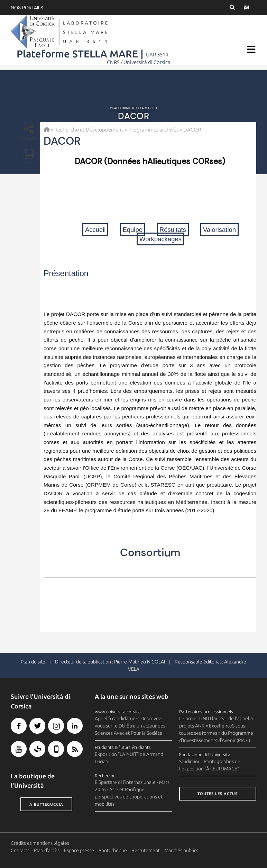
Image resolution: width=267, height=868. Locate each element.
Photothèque (113, 850)
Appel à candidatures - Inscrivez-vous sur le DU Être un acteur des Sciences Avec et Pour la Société (130, 726)
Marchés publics (181, 850)
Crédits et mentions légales (40, 843)
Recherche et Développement (89, 130)
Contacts (20, 850)
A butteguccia (46, 804)
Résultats (173, 230)
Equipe (132, 230)
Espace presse (79, 850)
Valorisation (219, 230)
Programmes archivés (153, 130)
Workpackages (160, 239)
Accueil (95, 230)
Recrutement (146, 850)
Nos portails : (30, 8)
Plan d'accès (47, 850)
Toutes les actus (218, 794)
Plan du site (33, 662)
